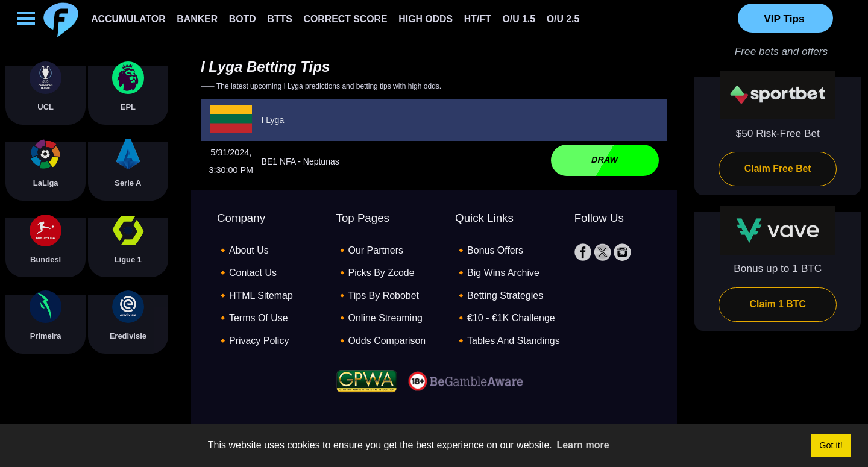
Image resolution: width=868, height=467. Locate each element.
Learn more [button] (583, 445)
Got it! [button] (831, 445)
